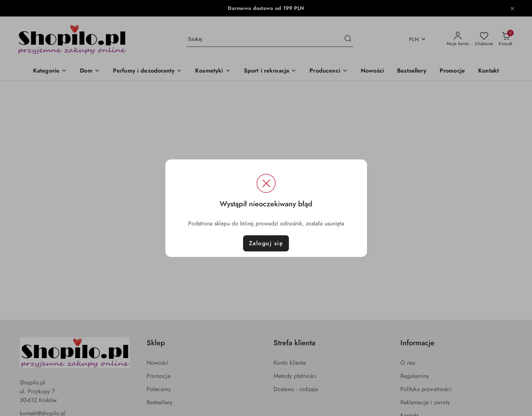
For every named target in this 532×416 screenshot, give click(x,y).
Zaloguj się (266, 243)
